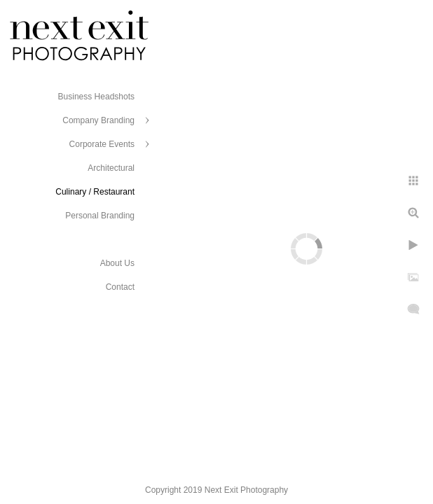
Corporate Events (102, 144)
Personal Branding (100, 216)
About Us (117, 263)
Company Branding (98, 120)
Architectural (111, 168)
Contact (120, 287)
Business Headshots (96, 97)
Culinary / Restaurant (95, 192)
